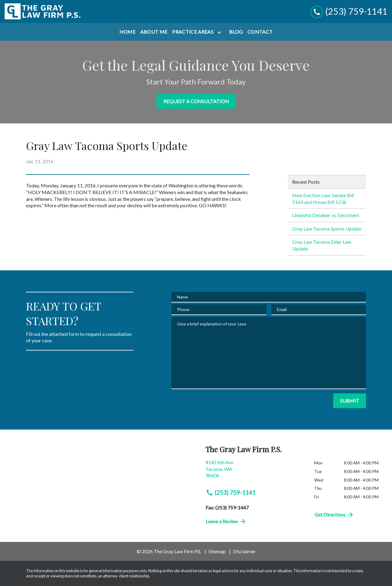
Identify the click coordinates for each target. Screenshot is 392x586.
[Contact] (260, 32)
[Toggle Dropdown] (221, 32)
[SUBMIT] (350, 401)
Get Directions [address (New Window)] (334, 515)
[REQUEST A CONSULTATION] (196, 101)
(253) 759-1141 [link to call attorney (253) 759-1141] (231, 493)
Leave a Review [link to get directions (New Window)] (226, 521)
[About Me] (154, 32)
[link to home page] (43, 11)
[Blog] (236, 32)
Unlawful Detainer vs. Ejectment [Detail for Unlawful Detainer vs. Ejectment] (326, 215)
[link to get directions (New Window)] (255, 471)
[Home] (127, 32)
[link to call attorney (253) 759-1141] (349, 11)
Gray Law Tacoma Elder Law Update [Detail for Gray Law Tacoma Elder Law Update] (322, 245)
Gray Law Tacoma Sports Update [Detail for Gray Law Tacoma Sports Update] (327, 229)
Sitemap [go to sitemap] (217, 551)
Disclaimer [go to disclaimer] (244, 551)
